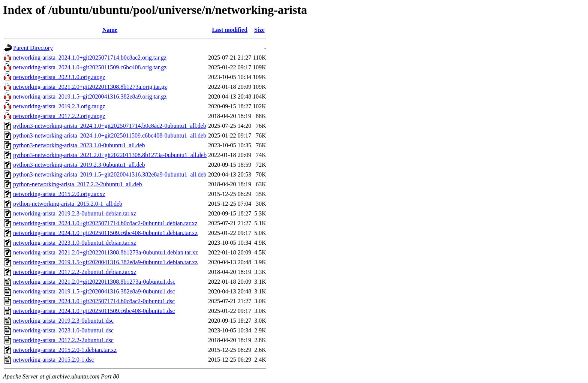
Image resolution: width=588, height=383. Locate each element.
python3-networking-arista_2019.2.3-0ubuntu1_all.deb (79, 165)
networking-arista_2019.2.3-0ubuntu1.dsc (63, 321)
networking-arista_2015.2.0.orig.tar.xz (59, 194)
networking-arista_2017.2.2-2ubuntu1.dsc (63, 340)
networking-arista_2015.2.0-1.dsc (54, 360)
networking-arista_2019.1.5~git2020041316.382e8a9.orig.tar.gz (90, 96)
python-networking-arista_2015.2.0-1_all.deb (68, 204)
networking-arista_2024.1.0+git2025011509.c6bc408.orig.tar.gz (90, 67)
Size (259, 30)
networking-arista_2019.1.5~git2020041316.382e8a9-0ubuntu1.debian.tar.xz (105, 262)
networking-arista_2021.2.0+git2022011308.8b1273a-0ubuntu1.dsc (94, 282)
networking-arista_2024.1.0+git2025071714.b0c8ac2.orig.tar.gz (90, 58)
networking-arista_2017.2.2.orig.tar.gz (59, 116)
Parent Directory (33, 48)
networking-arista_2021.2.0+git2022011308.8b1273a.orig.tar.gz (90, 87)
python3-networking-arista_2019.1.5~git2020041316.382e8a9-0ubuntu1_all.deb (110, 174)
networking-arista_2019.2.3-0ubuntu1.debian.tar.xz (75, 213)
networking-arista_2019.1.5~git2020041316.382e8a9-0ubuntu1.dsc (94, 291)
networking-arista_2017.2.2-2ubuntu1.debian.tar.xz (75, 272)
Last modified (230, 30)
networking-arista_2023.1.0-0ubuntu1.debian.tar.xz (75, 243)
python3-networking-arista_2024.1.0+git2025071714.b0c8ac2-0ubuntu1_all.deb (110, 126)
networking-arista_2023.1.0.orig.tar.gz (59, 77)
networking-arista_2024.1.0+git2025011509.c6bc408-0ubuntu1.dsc (94, 311)
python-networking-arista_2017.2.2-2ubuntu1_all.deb (78, 184)
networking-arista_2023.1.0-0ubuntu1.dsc (63, 330)
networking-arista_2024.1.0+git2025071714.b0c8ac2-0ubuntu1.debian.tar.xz (105, 223)
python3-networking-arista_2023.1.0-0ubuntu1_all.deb (79, 145)
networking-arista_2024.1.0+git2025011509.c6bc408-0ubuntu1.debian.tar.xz (105, 233)
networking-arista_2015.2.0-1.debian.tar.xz (65, 350)
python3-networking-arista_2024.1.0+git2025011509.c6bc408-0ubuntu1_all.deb (110, 135)
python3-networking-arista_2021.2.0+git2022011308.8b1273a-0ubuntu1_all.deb (110, 155)
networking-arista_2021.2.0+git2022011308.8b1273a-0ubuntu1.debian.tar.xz (106, 252)
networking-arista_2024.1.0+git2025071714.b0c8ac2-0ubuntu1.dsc (94, 301)
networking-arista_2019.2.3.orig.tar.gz (59, 106)
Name (110, 30)
